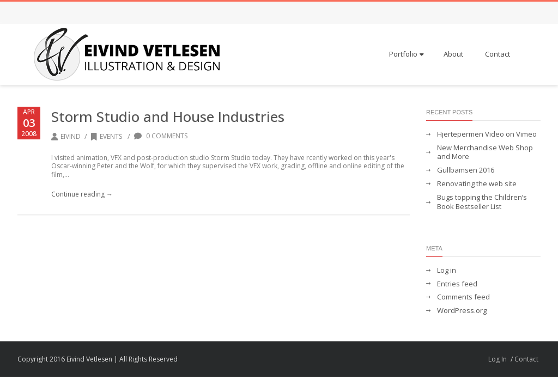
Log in (447, 270)
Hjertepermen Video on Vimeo (487, 134)
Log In (498, 359)
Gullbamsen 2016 (466, 170)
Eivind (71, 136)
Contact (498, 54)
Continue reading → (82, 194)
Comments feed (463, 297)
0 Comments (161, 136)
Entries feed (457, 284)
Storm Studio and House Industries (168, 117)
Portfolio (407, 54)
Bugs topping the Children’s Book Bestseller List (482, 202)
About (453, 54)
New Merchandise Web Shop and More (485, 152)
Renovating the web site (477, 184)
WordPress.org (462, 311)
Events (107, 136)
